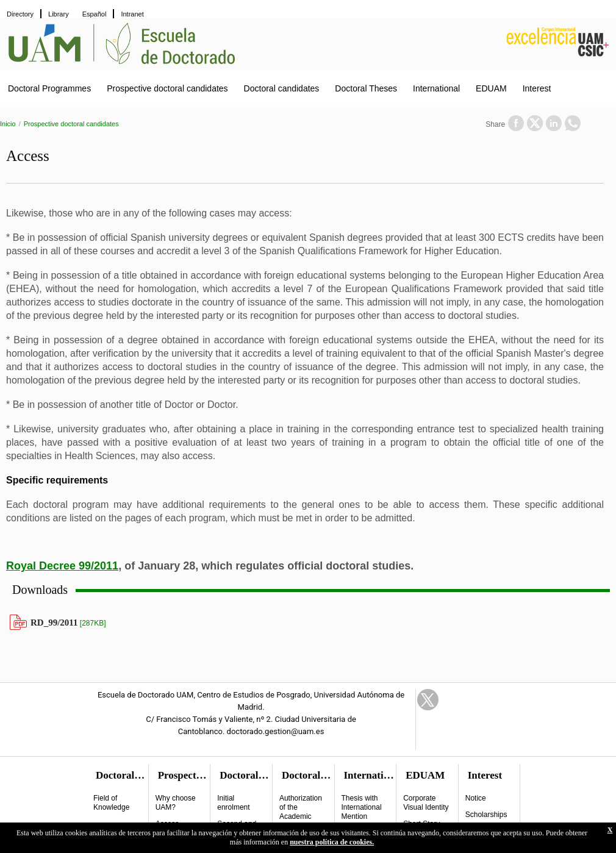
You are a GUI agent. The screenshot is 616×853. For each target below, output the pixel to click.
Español (95, 14)
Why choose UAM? (176, 803)
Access (167, 824)
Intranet (132, 14)
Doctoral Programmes (49, 88)
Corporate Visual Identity (426, 803)
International (436, 88)
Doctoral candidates (282, 88)
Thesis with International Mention (362, 807)
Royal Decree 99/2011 (62, 566)
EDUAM (491, 88)
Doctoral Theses (366, 88)
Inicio (8, 124)
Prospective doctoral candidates (167, 88)
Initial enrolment (233, 803)
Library (59, 14)
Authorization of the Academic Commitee (301, 812)
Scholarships (486, 815)
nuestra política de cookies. (332, 842)
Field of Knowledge (111, 803)
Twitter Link (428, 700)
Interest (537, 88)
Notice (476, 798)
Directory (20, 14)
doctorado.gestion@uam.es (276, 731)
